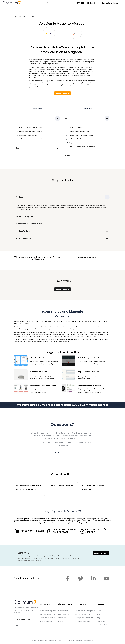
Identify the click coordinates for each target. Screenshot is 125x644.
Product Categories (24, 216)
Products (20, 197)
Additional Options (24, 238)
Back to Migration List (26, 16)
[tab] (38, 118)
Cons (18, 148)
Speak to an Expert (111, 3)
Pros (18, 118)
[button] (62, 93)
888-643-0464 (88, 3)
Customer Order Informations (29, 224)
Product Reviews (23, 231)
